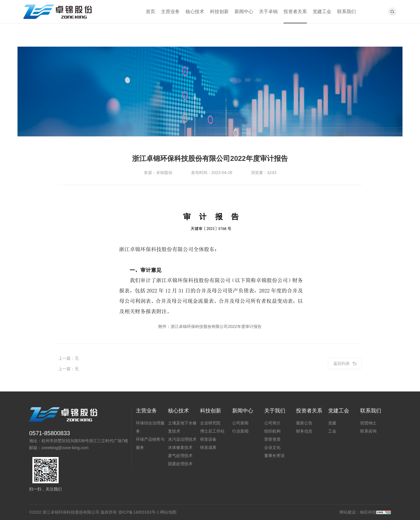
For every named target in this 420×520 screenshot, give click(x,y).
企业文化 (272, 447)
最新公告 (304, 423)
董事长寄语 (274, 456)
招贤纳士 (368, 423)
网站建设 (348, 512)
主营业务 (170, 12)
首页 (150, 12)
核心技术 (195, 12)
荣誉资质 (272, 439)
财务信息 (304, 431)
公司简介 (272, 423)
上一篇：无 (69, 358)
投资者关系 (295, 12)
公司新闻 (240, 423)
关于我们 (275, 411)
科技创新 (219, 12)
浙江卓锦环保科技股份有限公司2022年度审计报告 (216, 326)
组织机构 (272, 431)
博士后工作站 (212, 431)
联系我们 (346, 12)
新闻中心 (244, 12)
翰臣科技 (368, 512)
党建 (332, 423)
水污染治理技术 (182, 439)
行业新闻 (240, 431)
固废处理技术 (180, 464)
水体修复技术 (180, 447)
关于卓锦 (268, 12)
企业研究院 (210, 423)
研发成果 (208, 447)
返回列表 (345, 363)
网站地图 (168, 512)
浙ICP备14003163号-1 (139, 512)
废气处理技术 (180, 456)
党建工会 (322, 12)
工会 (332, 431)
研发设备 (208, 439)
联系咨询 (368, 431)
